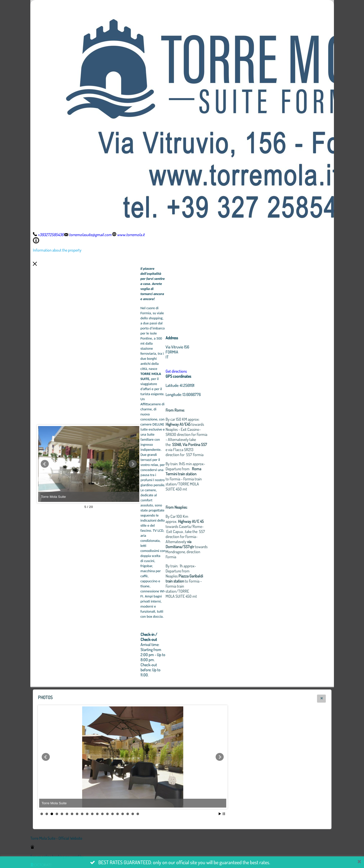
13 (102, 814)
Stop (224, 814)
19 (133, 814)
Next (133, 464)
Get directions (176, 371)
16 (118, 814)
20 (138, 814)
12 (97, 814)
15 (112, 814)
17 (123, 814)
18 (128, 814)
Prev (45, 464)
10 (87, 814)
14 (107, 814)
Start (220, 814)
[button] (321, 699)
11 (92, 814)
